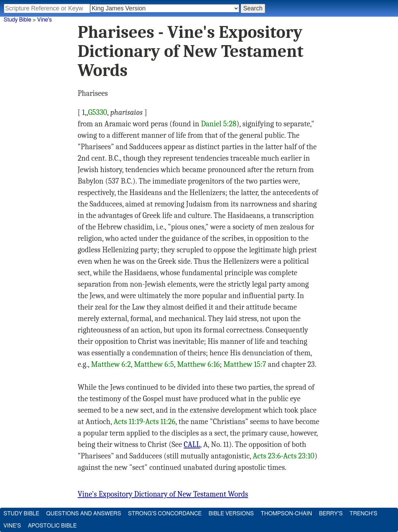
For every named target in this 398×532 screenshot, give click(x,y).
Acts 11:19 (128, 422)
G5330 (98, 112)
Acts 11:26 (160, 422)
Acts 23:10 (299, 456)
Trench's (363, 514)
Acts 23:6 (267, 456)
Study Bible (18, 20)
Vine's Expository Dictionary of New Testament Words (163, 494)
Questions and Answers (84, 514)
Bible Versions (231, 514)
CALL (192, 445)
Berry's (331, 514)
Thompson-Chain (286, 514)
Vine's (44, 20)
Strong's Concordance (165, 514)
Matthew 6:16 (198, 364)
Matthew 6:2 (111, 364)
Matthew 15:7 (245, 364)
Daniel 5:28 (219, 124)
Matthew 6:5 (154, 364)
